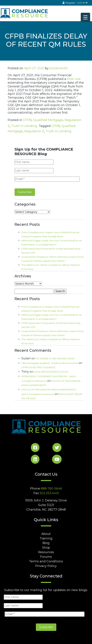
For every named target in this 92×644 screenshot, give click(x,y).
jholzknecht (59, 68)
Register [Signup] (69, 3)
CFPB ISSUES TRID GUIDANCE (38, 367)
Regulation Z (34, 131)
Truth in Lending (24, 126)
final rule (74, 79)
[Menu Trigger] (85, 17)
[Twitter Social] (57, 448)
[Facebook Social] (35, 448)
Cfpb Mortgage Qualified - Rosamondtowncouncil (50, 363)
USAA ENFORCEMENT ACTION (51, 372)
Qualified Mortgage (48, 120)
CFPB (27, 120)
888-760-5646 (51, 489)
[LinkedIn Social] (35, 460)
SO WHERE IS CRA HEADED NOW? (55, 358)
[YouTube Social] (57, 460)
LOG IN (82, 3)
